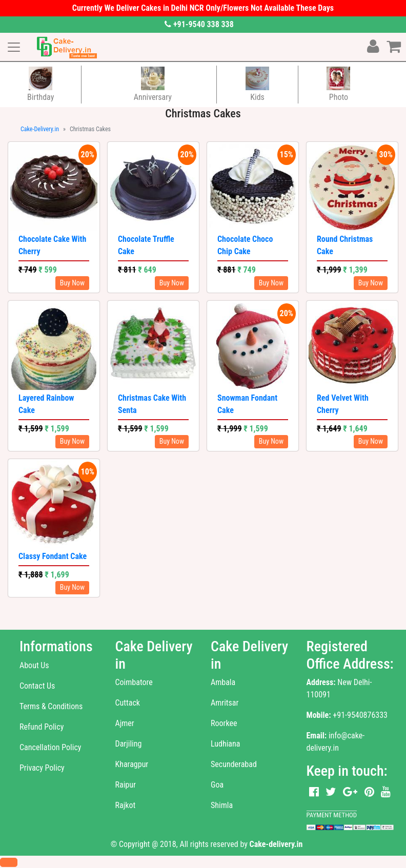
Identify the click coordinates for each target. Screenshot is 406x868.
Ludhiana (225, 744)
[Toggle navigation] (14, 47)
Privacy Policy (42, 768)
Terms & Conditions (51, 706)
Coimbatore (134, 682)
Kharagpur (132, 764)
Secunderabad (234, 764)
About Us (34, 665)
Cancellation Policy (50, 747)
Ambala (223, 682)
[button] (9, 862)
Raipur (126, 785)
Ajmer (125, 723)
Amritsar (225, 703)
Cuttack (128, 703)
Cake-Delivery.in (40, 129)
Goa (217, 785)
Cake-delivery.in (276, 844)
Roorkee (224, 723)
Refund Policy (42, 727)
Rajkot (126, 805)
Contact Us (37, 686)
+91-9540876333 (360, 715)
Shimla (222, 805)
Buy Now (72, 283)
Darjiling (129, 744)
